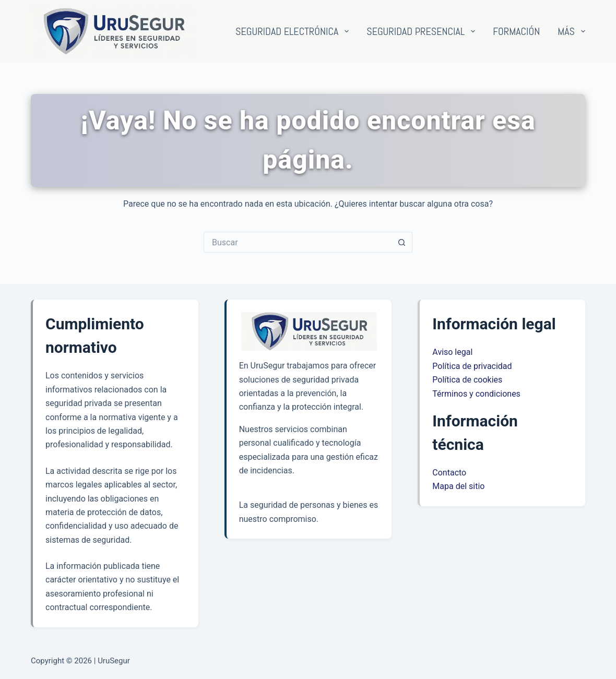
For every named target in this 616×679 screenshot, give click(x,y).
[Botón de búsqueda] (402, 242)
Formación (516, 31)
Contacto (449, 473)
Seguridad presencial (423, 31)
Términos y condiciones (476, 394)
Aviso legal (452, 352)
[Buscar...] (298, 242)
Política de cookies (467, 380)
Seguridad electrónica (294, 31)
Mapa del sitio (458, 486)
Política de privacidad (472, 366)
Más (571, 31)
